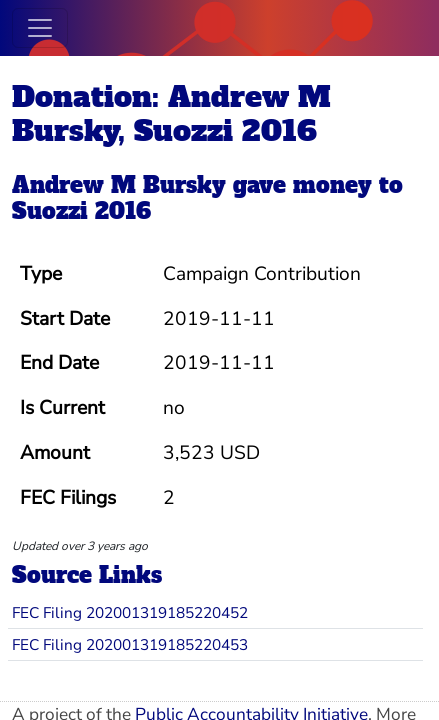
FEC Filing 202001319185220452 (130, 612)
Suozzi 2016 (81, 211)
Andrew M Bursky (119, 185)
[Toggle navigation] (40, 28)
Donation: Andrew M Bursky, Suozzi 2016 (171, 114)
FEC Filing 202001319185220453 (130, 644)
